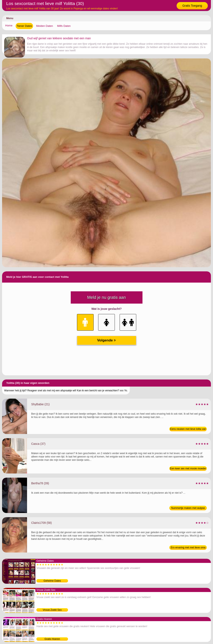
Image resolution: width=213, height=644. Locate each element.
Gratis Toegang (192, 6)
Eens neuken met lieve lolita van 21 (188, 429)
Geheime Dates (52, 581)
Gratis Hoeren (52, 639)
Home (9, 25)
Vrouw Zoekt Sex (52, 610)
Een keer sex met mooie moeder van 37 (188, 469)
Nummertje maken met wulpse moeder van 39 (188, 508)
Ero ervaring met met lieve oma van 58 (188, 548)
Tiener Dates (24, 26)
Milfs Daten (64, 26)
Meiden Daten (45, 26)
